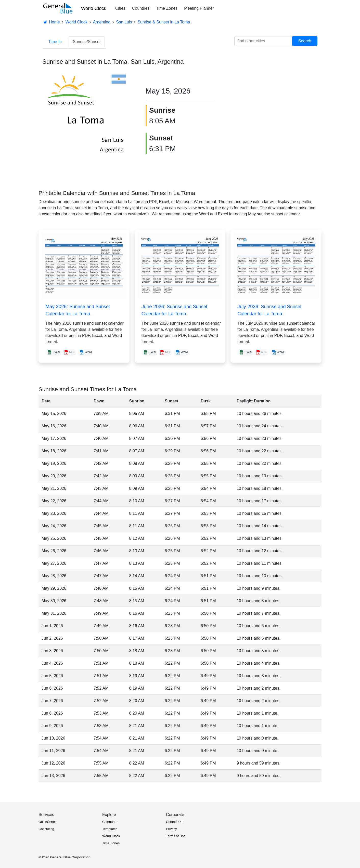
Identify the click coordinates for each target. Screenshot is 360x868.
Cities (120, 8)
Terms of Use (176, 836)
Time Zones (167, 8)
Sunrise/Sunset (87, 42)
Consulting (46, 829)
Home (51, 22)
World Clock (94, 8)
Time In (55, 42)
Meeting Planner (199, 8)
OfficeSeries (48, 822)
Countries (141, 8)
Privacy (171, 829)
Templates (110, 829)
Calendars (110, 822)
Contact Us (174, 822)
